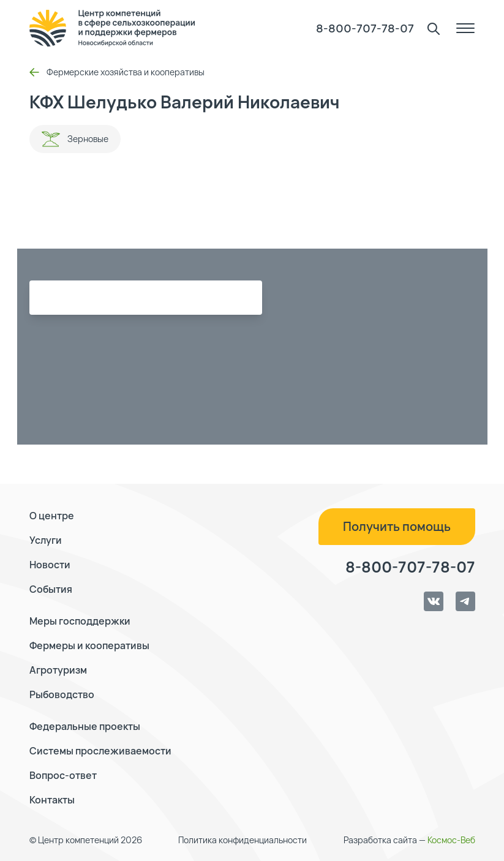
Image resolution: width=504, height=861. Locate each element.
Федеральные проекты (85, 726)
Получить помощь (397, 526)
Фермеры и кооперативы (89, 645)
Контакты (52, 800)
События (51, 589)
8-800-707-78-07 (365, 28)
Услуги (46, 540)
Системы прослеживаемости (100, 751)
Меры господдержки (80, 621)
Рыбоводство (62, 694)
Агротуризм (58, 670)
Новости (50, 565)
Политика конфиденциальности (243, 840)
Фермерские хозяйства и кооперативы (117, 72)
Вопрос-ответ (63, 775)
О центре (52, 516)
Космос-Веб (451, 840)
